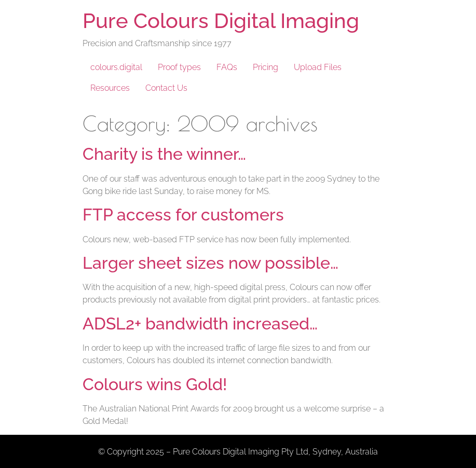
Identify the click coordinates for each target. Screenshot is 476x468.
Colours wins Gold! (155, 384)
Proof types (179, 67)
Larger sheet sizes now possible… (210, 263)
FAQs (227, 67)
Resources (110, 88)
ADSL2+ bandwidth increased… (200, 324)
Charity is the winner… (164, 154)
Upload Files (318, 67)
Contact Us (166, 88)
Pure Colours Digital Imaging (221, 20)
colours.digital (116, 67)
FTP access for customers (183, 215)
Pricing (266, 67)
